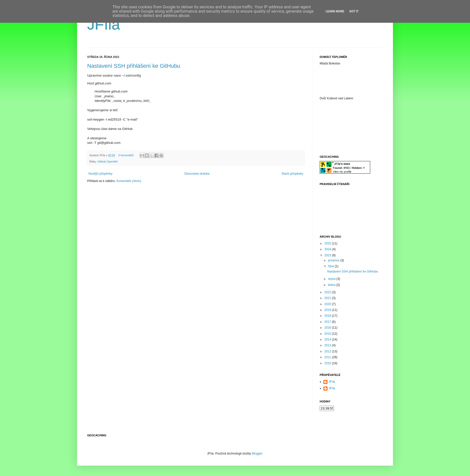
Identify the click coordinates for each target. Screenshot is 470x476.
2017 (328, 322)
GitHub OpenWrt (108, 162)
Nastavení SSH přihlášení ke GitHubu (134, 66)
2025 (328, 243)
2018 (328, 316)
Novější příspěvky (100, 174)
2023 (328, 255)
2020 (328, 304)
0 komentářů (126, 155)
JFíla (104, 24)
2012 (328, 351)
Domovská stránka (197, 174)
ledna (332, 285)
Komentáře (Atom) (129, 181)
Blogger (257, 454)
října (331, 266)
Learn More (335, 11)
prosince (334, 260)
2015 (328, 334)
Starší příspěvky (292, 174)
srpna (332, 279)
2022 (328, 292)
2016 (328, 328)
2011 (328, 357)
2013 (328, 345)
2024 (328, 249)
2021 (328, 298)
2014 (328, 339)
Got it (354, 11)
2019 (328, 310)
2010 (328, 363)
